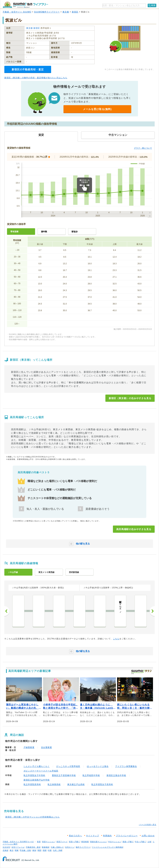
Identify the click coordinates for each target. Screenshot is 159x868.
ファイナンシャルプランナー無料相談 (107, 847)
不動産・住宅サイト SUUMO (17, 12)
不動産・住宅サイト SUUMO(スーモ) (18, 842)
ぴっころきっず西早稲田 (68, 766)
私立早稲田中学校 (91, 775)
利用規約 (107, 836)
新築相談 (46, 847)
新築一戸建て (128, 842)
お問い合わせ (148, 836)
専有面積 (14, 232)
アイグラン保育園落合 (126, 766)
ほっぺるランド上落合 (98, 766)
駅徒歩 (75, 232)
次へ (152, 611)
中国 (50, 850)
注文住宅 (6, 847)
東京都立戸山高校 (76, 784)
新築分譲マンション (98, 842)
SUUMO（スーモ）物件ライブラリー (25, 5)
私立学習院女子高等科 (102, 784)
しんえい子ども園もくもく (37, 766)
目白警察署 (47, 747)
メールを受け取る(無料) (97, 109)
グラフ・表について (143, 148)
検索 (153, 5)
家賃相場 (85, 842)
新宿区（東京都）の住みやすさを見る (130, 398)
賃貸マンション (49, 842)
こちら (116, 639)
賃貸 (39, 842)
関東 (17, 850)
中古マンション (115, 842)
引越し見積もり (57, 847)
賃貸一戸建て (74, 842)
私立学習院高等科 (32, 784)
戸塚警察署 (29, 747)
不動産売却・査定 (33, 847)
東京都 (66, 12)
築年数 (44, 232)
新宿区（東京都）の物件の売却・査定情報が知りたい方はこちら (36, 78)
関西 (39, 850)
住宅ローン (70, 847)
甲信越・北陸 (25, 850)
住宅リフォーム (18, 847)
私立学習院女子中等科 (34, 775)
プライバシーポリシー (127, 836)
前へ (7, 611)
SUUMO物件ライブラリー (47, 12)
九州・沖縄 (58, 850)
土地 (149, 842)
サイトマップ (93, 836)
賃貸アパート (62, 842)
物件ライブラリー (83, 847)
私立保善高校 (54, 784)
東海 (34, 850)
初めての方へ (75, 836)
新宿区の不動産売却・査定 (28, 69)
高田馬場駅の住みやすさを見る (134, 529)
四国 (45, 850)
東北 (12, 850)
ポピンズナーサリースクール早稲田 (41, 771)
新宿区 (75, 12)
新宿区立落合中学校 (116, 775)
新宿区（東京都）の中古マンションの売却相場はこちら (32, 817)
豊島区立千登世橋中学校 (64, 775)
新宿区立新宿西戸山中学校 (37, 780)
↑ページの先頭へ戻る (148, 825)
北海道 (5, 850)
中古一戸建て (140, 842)
